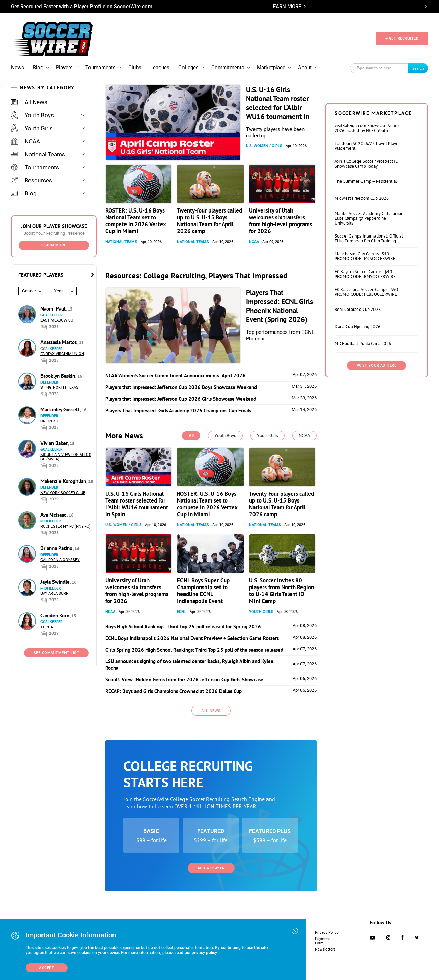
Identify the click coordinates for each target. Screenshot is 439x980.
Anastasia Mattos (59, 342)
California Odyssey (60, 560)
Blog (38, 68)
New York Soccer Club (63, 493)
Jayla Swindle (56, 582)
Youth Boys (32, 115)
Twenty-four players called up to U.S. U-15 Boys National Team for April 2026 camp (210, 221)
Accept (47, 968)
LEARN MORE (286, 7)
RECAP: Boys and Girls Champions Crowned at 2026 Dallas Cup (174, 691)
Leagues (160, 68)
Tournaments (100, 68)
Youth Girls (32, 128)
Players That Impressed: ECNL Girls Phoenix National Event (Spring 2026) (280, 306)
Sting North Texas (60, 388)
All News (29, 102)
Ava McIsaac (54, 515)
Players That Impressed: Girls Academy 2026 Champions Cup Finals (178, 410)
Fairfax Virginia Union (62, 354)
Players (64, 68)
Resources (32, 180)
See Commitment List (57, 653)
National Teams (38, 154)
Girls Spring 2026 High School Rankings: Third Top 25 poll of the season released (194, 650)
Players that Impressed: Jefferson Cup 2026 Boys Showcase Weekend (181, 387)
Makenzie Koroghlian (64, 481)
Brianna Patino (57, 548)
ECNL (182, 612)
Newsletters (325, 949)
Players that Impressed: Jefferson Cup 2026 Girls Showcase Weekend (181, 399)
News (17, 68)
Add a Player (211, 868)
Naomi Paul (54, 309)
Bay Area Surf (54, 594)
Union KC (49, 421)
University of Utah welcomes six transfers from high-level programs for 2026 (281, 221)
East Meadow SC (57, 320)
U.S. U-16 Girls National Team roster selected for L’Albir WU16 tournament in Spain (278, 107)
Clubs (135, 68)
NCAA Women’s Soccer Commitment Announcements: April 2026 (175, 376)
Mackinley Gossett (61, 409)
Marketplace (271, 68)
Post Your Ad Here (377, 366)
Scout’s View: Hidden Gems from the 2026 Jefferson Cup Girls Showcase (184, 680)
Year (58, 291)
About (305, 68)
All (191, 435)
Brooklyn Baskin (58, 376)
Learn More (54, 245)
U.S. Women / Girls (264, 146)
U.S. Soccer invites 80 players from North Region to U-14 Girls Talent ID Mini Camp (282, 591)
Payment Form (322, 941)
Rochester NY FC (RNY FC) (66, 526)
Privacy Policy (327, 933)
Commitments (228, 68)
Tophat (48, 627)
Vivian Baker (55, 443)
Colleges (188, 68)
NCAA (26, 141)
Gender (29, 291)
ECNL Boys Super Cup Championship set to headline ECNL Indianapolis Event (203, 591)
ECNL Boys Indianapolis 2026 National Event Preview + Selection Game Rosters (192, 638)
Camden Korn (56, 615)
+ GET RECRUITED (402, 39)
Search (418, 68)
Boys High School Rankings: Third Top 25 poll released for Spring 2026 (183, 626)
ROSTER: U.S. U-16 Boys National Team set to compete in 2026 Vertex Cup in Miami (135, 221)
